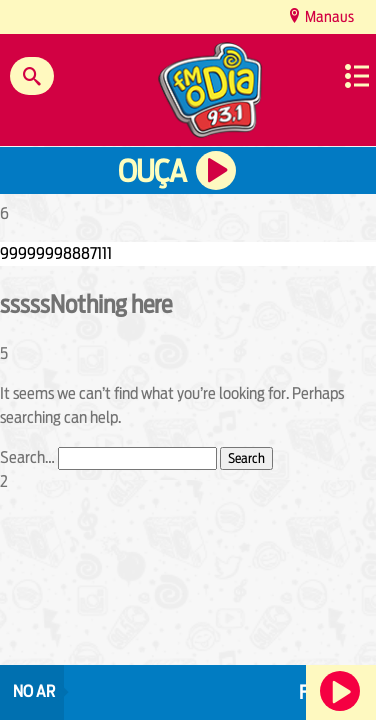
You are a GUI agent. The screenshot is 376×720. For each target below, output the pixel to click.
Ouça (152, 171)
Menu (357, 76)
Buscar (32, 76)
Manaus (328, 16)
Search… (27, 457)
